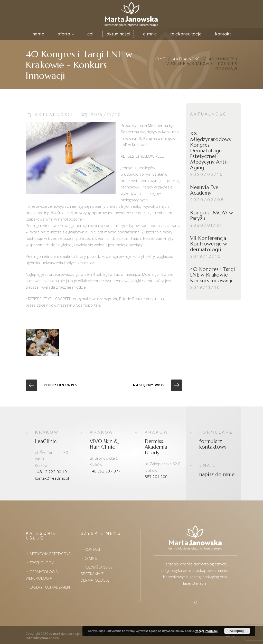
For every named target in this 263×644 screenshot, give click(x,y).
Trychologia (42, 563)
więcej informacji (207, 631)
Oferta (66, 34)
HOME (38, 34)
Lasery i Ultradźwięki (50, 587)
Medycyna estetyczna (50, 554)
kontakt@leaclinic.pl (52, 478)
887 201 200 (156, 477)
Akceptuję (237, 631)
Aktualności (118, 34)
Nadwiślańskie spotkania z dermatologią (97, 574)
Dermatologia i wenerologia (43, 575)
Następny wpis (158, 385)
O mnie (150, 34)
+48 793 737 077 (105, 471)
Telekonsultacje (186, 34)
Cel (90, 34)
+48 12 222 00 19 (51, 472)
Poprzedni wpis (51, 385)
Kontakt (223, 34)
